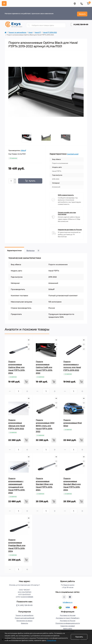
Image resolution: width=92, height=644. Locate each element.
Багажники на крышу (24, 620)
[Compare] (29, 348)
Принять (79, 637)
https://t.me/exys (70, 596)
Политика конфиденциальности (68, 622)
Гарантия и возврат (68, 625)
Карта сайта (68, 627)
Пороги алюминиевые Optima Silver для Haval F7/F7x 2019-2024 (17, 366)
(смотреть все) (73, 153)
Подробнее (51, 640)
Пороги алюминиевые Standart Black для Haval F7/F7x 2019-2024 (72, 483)
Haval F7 (38, 31)
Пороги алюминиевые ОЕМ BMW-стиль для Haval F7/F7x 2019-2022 (45, 425)
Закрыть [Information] (82, 13)
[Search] (29, 24)
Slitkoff (23, 149)
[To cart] (26, 381)
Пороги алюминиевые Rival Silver (73, 422)
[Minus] (15, 181)
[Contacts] (82, 3)
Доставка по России (68, 620)
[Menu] (4, 3)
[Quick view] (29, 339)
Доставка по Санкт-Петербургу (68, 617)
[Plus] (15, 179)
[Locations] (75, 3)
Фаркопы (24, 622)
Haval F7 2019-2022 (50, 31)
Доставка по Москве (68, 614)
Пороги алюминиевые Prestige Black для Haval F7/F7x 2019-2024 (17, 544)
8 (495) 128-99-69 (81, 23)
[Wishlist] (29, 343)
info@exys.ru (68, 601)
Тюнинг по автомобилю (17, 31)
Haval (30, 31)
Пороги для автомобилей (24, 617)
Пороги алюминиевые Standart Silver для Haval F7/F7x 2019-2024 (44, 483)
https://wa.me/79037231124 (64, 596)
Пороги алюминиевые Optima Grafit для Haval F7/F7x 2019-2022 (44, 366)
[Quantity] (11, 180)
